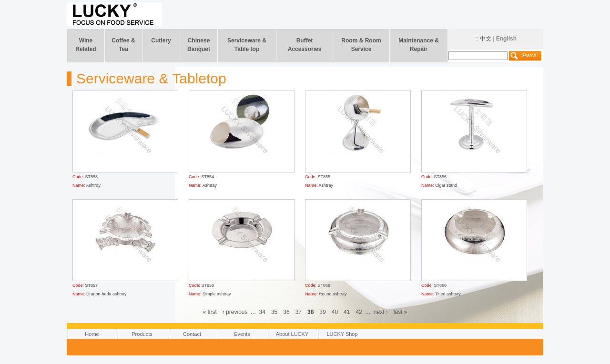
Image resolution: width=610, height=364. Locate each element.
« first (210, 312)
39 (322, 312)
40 (335, 312)
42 (359, 312)
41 (347, 312)
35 (274, 312)
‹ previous (235, 312)
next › (381, 312)
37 (299, 312)
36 (286, 312)
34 (262, 312)
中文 (486, 39)
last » (401, 312)
